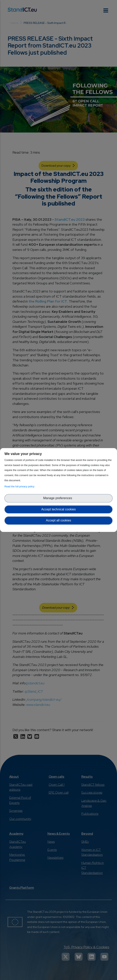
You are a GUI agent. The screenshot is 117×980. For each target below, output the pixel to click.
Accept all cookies (58, 520)
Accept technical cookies (58, 509)
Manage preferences (58, 498)
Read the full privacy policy (20, 486)
